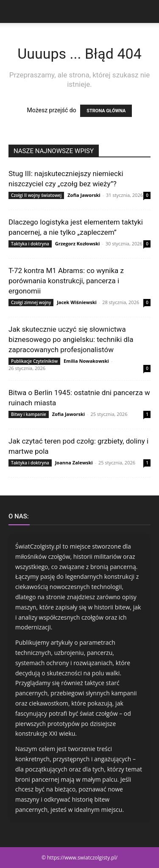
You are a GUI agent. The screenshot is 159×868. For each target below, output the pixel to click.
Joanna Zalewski (74, 462)
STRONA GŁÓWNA (106, 111)
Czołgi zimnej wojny (31, 302)
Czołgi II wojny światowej (36, 195)
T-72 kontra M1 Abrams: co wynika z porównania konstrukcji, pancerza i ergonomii (66, 281)
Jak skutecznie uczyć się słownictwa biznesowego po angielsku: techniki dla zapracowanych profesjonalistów (71, 339)
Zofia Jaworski (84, 195)
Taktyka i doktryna (30, 244)
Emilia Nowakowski (86, 361)
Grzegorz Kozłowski (78, 243)
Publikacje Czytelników (34, 361)
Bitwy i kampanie (29, 414)
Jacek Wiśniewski (77, 302)
